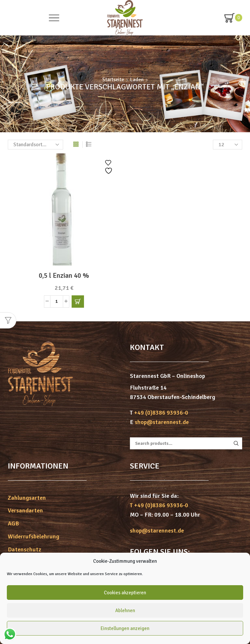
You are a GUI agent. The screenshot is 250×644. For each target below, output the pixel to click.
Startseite (113, 80)
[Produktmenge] (57, 302)
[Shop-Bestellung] (35, 145)
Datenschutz (24, 549)
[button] (78, 302)
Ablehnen (125, 611)
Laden (137, 80)
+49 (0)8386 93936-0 (161, 413)
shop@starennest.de (162, 422)
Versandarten (25, 510)
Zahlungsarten (27, 498)
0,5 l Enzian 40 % (64, 276)
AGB (13, 523)
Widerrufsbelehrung (34, 536)
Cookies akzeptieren (125, 593)
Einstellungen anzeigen (125, 628)
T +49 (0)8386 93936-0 (159, 505)
